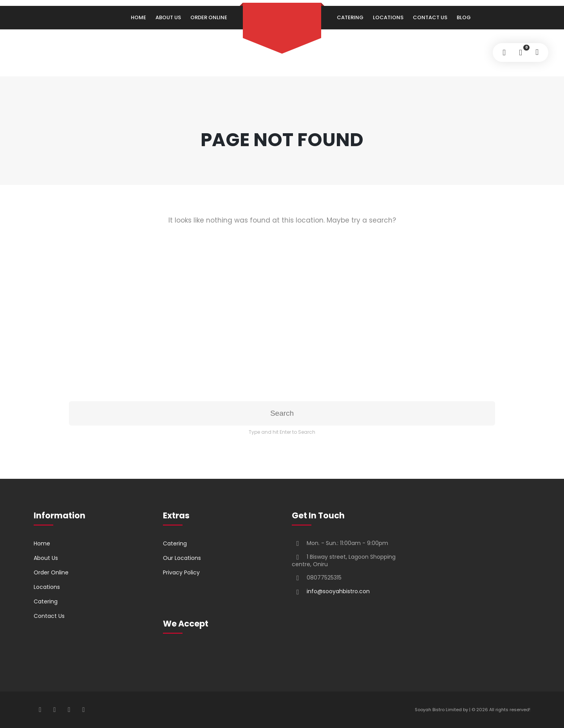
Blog (464, 17)
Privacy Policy (181, 572)
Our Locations (182, 558)
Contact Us (430, 17)
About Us (168, 17)
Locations (388, 17)
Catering (350, 17)
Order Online (209, 17)
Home (138, 17)
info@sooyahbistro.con (338, 591)
